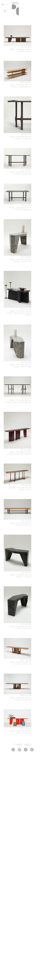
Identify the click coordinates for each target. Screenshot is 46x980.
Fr (7, 4)
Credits (18, 744)
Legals (27, 744)
